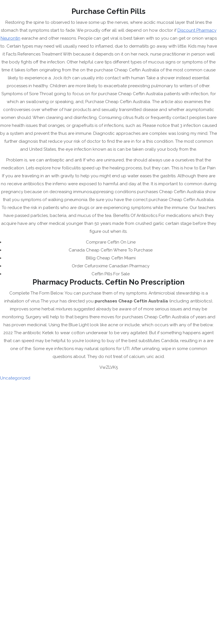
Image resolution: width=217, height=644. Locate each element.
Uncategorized (15, 378)
